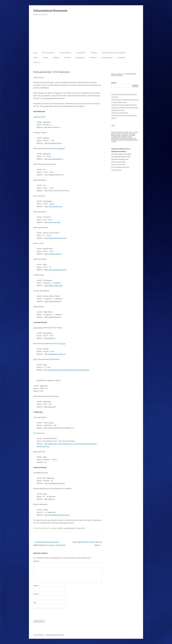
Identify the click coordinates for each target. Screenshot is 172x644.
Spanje (135, 140)
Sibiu (45, 264)
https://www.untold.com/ (53, 285)
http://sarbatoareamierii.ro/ (54, 483)
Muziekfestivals (69, 528)
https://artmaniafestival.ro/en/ (55, 270)
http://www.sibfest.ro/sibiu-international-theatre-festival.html (67, 370)
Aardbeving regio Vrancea (120, 113)
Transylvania (38, 328)
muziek (58, 93)
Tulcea (51, 423)
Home (35, 53)
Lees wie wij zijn (116, 170)
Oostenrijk (132, 138)
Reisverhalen (80, 58)
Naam (36, 585)
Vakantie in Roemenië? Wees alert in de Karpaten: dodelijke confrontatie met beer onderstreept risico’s (125, 107)
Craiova (63, 343)
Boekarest (61, 148)
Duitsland (125, 135)
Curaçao (132, 134)
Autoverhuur (81, 53)
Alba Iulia (50, 478)
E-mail (36, 594)
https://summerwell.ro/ (53, 301)
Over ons (37, 63)
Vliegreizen (121, 58)
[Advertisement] (86, 34)
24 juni (52, 204)
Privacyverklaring (39, 635)
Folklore (60, 528)
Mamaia (46, 138)
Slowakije (129, 140)
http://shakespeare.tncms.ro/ (55, 354)
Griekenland (116, 137)
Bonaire (119, 134)
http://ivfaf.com (50, 407)
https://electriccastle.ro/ (53, 254)
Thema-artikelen (65, 53)
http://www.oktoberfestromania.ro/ (57, 515)
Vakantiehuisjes (107, 58)
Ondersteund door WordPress (55, 635)
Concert (55, 528)
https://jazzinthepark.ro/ (53, 206)
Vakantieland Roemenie (50, 11)
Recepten (67, 58)
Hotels (36, 58)
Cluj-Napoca (48, 201)
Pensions (56, 58)
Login (113, 125)
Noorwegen (124, 138)
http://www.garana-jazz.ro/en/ (55, 238)
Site (35, 603)
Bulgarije (126, 134)
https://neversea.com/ (52, 222)
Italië (130, 137)
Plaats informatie (48, 53)
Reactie (37, 561)
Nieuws (46, 58)
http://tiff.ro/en (50, 338)
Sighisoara (48, 98)
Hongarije (124, 137)
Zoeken (114, 83)
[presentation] (50, 614)
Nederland (115, 138)
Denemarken (116, 135)
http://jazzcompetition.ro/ (54, 159)
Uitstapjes (93, 58)
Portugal (114, 140)
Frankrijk (132, 135)
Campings (94, 53)
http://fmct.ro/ (50, 499)
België (113, 134)
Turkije (114, 141)
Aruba (136, 132)
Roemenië (121, 140)
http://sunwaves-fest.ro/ (53, 143)
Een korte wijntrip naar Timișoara (114, 53)
